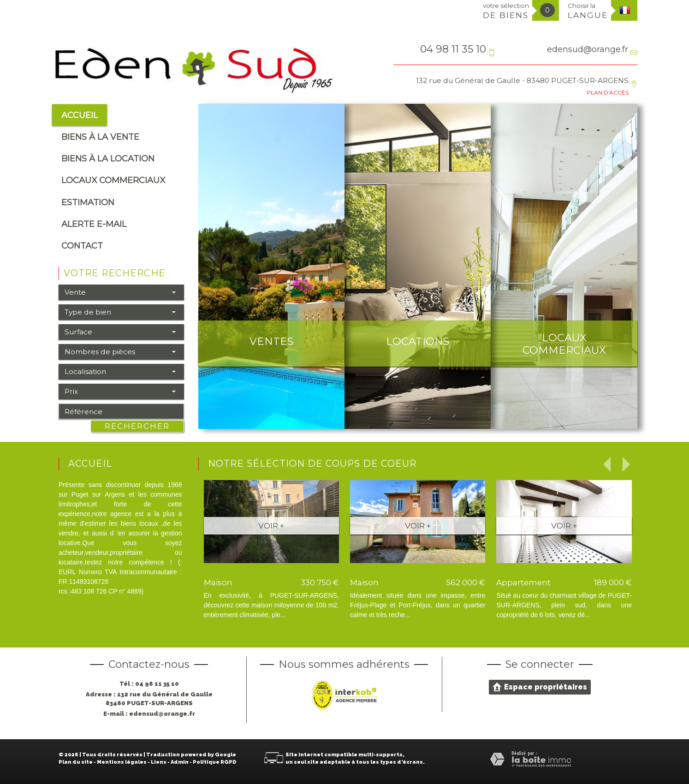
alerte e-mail (94, 224)
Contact (82, 246)
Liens (159, 762)
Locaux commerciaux (113, 180)
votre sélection (506, 11)
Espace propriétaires (540, 687)
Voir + (271, 526)
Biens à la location (108, 158)
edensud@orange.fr (588, 49)
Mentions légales (122, 762)
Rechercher (137, 426)
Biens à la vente (100, 137)
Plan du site (76, 762)
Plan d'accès (608, 92)
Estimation (88, 202)
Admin (180, 762)
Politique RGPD (215, 762)
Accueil (80, 115)
